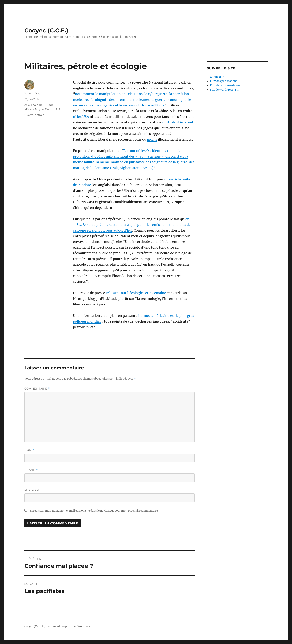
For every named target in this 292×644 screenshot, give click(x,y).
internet (187, 122)
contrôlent (171, 122)
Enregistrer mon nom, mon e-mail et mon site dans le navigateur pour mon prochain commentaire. (94, 511)
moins (152, 139)
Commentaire (37, 389)
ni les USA (81, 117)
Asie (27, 105)
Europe (49, 105)
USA (57, 109)
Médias (29, 109)
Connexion (217, 77)
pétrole (39, 115)
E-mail (31, 470)
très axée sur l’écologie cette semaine (136, 293)
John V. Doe (32, 93)
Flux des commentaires (225, 85)
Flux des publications (224, 81)
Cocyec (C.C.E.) (46, 30)
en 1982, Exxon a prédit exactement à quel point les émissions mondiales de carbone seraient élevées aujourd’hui (132, 225)
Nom (29, 450)
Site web (32, 490)
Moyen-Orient (44, 109)
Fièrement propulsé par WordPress (69, 626)
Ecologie (37, 105)
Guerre (29, 115)
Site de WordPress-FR (224, 90)
